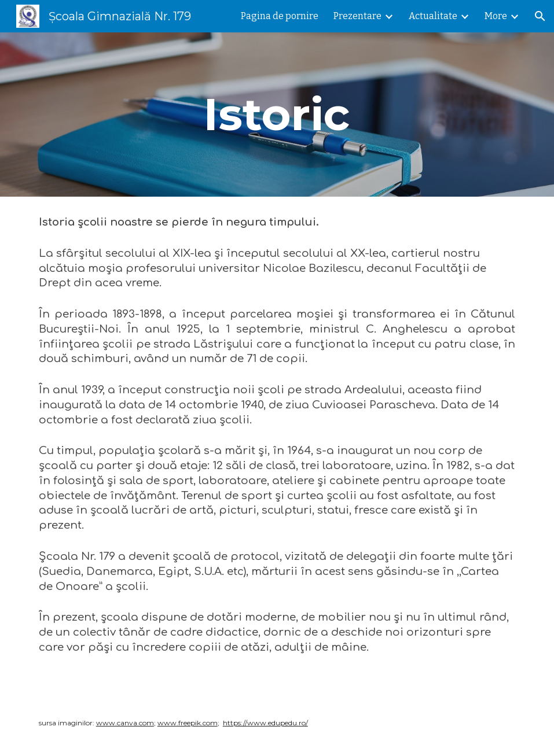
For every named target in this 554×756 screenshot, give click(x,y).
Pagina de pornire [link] (280, 16)
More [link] (496, 16)
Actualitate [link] (433, 16)
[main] (277, 115)
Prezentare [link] (357, 16)
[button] (540, 16)
